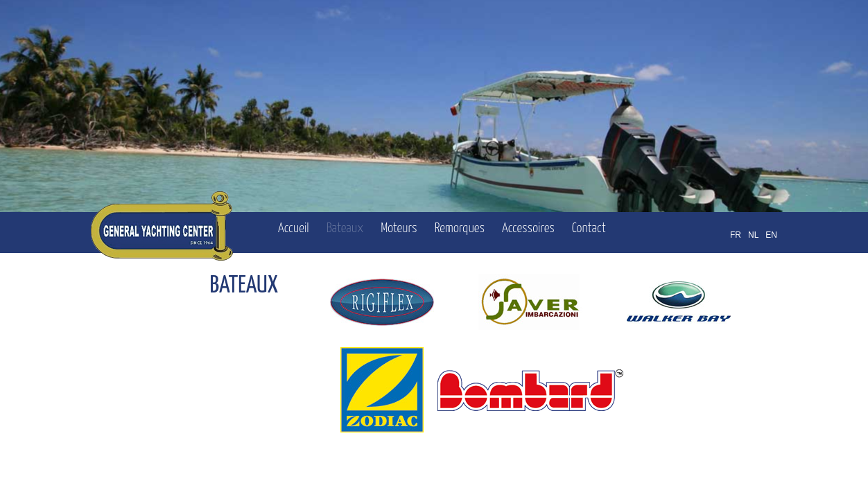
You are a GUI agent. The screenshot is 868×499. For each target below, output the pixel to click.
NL (753, 235)
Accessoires (528, 228)
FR (736, 235)
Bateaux (345, 228)
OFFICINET (708, 471)
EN (771, 235)
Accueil (294, 228)
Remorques (460, 228)
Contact (589, 228)
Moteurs (399, 228)
